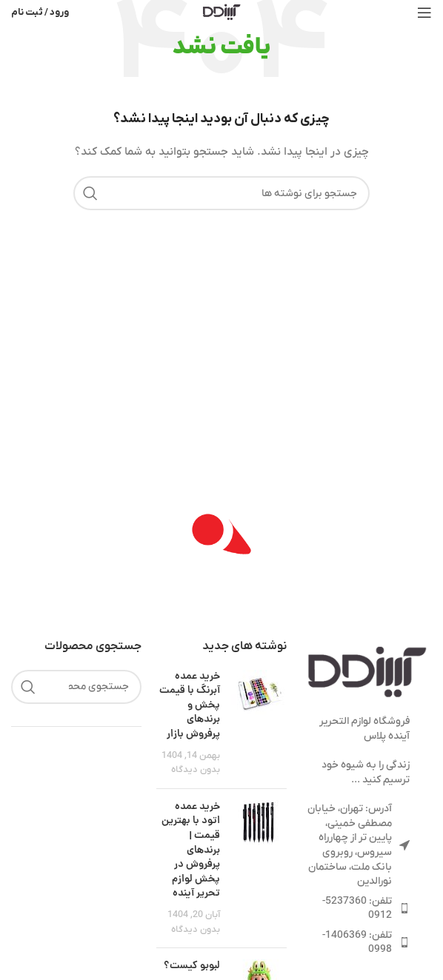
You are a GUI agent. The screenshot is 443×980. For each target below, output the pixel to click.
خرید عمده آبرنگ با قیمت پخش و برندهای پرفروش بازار (190, 705)
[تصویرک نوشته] (259, 724)
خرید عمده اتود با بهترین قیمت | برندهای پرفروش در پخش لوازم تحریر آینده (191, 850)
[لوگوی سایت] (221, 11)
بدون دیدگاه (196, 770)
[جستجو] (221, 193)
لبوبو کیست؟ (192, 966)
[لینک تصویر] (367, 672)
